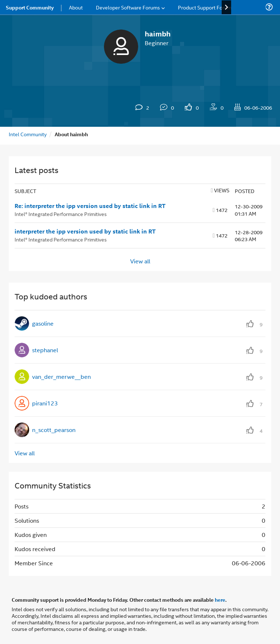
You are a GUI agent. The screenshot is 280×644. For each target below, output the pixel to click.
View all (140, 261)
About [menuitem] (76, 7)
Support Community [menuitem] (30, 7)
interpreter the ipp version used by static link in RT (85, 231)
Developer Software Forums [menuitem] (128, 7)
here (220, 600)
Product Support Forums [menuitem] (206, 7)
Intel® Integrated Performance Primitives (61, 214)
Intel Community (28, 134)
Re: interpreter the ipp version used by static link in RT (90, 206)
